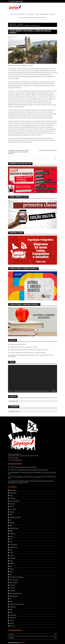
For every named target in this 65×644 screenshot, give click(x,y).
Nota (11, 566)
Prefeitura (12, 588)
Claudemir (12, 512)
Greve (11, 542)
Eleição (11, 531)
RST (10, 599)
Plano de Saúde (13, 583)
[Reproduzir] (10, 391)
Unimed (11, 620)
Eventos (12, 536)
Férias (11, 539)
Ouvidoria (52, 14)
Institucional (31, 14)
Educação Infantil (14, 528)
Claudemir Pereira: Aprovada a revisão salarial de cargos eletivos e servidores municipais (18, 152)
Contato (31, 18)
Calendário (12, 504)
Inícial (12, 14)
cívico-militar (13, 509)
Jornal (11, 550)
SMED (11, 610)
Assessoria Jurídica (44, 14)
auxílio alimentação (14, 501)
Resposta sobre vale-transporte (48, 150)
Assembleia (12, 498)
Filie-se (21, 18)
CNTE (11, 515)
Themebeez (22, 643)
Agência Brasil (13, 490)
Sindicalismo (13, 607)
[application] (33, 379)
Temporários (13, 618)
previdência (12, 591)
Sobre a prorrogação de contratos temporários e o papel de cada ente (28, 352)
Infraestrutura (13, 547)
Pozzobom (12, 585)
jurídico (11, 553)
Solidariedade (13, 615)
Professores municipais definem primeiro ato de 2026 (23, 347)
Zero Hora (12, 626)
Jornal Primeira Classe (40, 18)
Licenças (12, 555)
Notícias (16, 14)
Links (37, 14)
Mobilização (13, 558)
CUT (11, 520)
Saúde (11, 601)
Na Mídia (12, 564)
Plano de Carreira (14, 580)
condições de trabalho (15, 517)
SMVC (11, 612)
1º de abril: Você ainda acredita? (16, 1)
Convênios (26, 18)
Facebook (33, 635)
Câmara (11, 507)
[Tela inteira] (55, 391)
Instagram (33, 638)
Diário (11, 526)
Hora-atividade (13, 545)
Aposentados (13, 493)
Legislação (23, 14)
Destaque (31, 66)
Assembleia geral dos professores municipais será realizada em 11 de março (29, 350)
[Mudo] (53, 391)
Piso (11, 574)
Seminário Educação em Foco (17, 604)
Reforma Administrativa (15, 593)
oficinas (11, 572)
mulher (11, 561)
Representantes (14, 596)
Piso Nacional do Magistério (17, 577)
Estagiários (12, 534)
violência (12, 623)
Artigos (25, 66)
